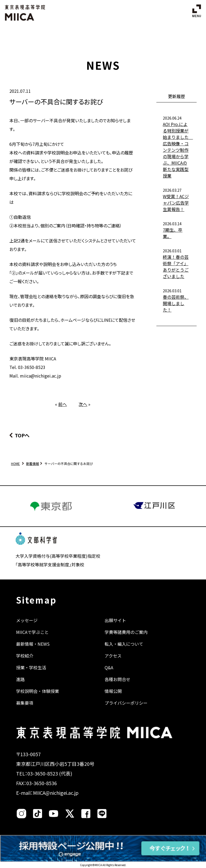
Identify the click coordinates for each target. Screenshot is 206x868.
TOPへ (22, 435)
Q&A (109, 667)
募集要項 (25, 703)
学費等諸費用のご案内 (126, 632)
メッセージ (27, 620)
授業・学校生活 (31, 667)
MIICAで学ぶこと (32, 632)
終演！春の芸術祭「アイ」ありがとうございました (176, 267)
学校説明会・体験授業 (38, 691)
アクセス (113, 656)
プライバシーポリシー (126, 703)
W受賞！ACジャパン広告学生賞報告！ (176, 203)
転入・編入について (124, 644)
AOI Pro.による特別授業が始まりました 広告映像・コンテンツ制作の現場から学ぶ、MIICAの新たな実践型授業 (178, 150)
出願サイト (115, 620)
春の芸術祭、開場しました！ (176, 303)
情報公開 (113, 691)
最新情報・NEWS (33, 644)
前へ (62, 404)
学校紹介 (25, 656)
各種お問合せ (117, 679)
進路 (20, 679)
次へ (83, 404)
